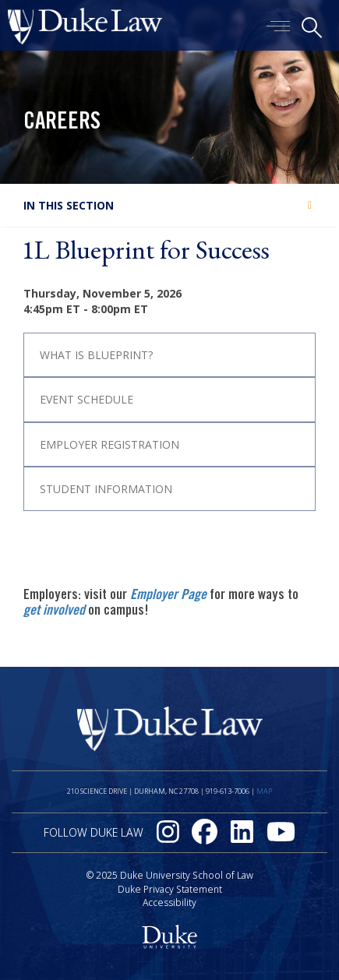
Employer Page (168, 596)
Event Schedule (87, 399)
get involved (54, 612)
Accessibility (169, 902)
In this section (69, 205)
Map (264, 791)
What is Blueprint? (96, 355)
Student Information (106, 489)
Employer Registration (109, 444)
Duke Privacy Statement (170, 889)
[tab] (169, 355)
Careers (62, 123)
